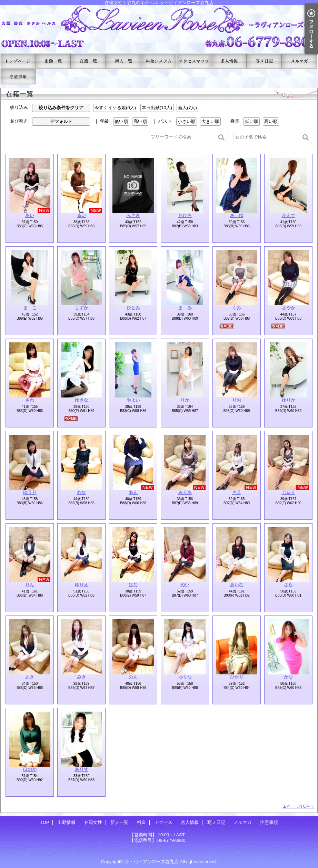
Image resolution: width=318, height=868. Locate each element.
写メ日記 (264, 61)
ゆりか (289, 400)
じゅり (289, 492)
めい (185, 585)
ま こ (30, 308)
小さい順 (187, 121)
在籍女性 (88, 61)
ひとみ (133, 308)
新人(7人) (187, 108)
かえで (289, 215)
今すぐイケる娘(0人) (115, 108)
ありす (82, 769)
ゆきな (82, 400)
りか (185, 400)
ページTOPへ (301, 806)
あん (133, 492)
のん (133, 677)
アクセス (194, 61)
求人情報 (229, 61)
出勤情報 (53, 61)
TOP (18, 61)
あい (30, 215)
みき (81, 677)
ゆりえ (82, 585)
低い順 (121, 121)
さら (288, 585)
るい (81, 215)
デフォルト (61, 121)
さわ (30, 400)
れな (81, 492)
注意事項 (18, 77)
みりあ (185, 492)
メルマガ (299, 61)
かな (288, 677)
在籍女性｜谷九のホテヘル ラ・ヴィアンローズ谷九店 (159, 27)
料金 (159, 61)
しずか (82, 308)
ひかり (237, 677)
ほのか (30, 769)
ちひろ (185, 215)
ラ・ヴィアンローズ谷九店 (152, 862)
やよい (133, 400)
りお (237, 400)
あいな (237, 585)
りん (30, 585)
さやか (289, 308)
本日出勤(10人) (157, 108)
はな (133, 585)
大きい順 (210, 121)
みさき (133, 215)
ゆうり (30, 492)
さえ (237, 492)
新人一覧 (123, 61)
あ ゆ (237, 215)
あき (30, 677)
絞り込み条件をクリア (61, 108)
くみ (237, 308)
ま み (185, 308)
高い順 (140, 121)
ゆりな (185, 677)
